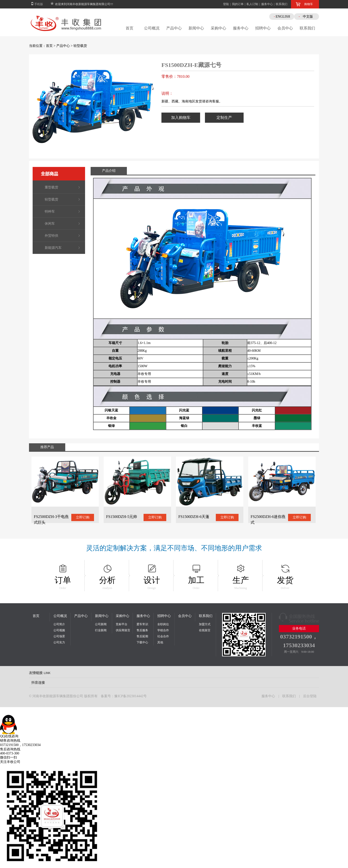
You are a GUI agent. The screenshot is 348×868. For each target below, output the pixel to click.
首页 (130, 28)
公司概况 (152, 28)
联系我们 (282, 4)
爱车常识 (142, 624)
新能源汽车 (53, 248)
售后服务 (142, 630)
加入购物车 (181, 118)
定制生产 (224, 118)
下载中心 (142, 642)
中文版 (308, 17)
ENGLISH (283, 17)
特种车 (50, 212)
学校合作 (163, 630)
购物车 (309, 4)
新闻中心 (196, 28)
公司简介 (59, 624)
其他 (160, 642)
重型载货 (51, 187)
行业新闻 (101, 630)
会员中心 (285, 28)
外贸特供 (51, 236)
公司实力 (59, 642)
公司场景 (59, 636)
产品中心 (174, 28)
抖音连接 (38, 683)
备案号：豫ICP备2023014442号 (124, 696)
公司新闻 (101, 624)
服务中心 (267, 4)
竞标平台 (122, 624)
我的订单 (238, 4)
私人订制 (252, 4)
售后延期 (142, 636)
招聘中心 (263, 28)
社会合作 (163, 636)
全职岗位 (163, 624)
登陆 (226, 4)
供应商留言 (123, 630)
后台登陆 (310, 696)
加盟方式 (205, 624)
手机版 (39, 4)
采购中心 (218, 28)
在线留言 (205, 630)
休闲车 (50, 224)
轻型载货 (80, 46)
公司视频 (59, 630)
